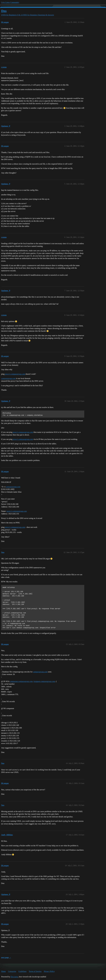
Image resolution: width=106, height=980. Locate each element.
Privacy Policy (49, 971)
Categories (12, 971)
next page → (6, 957)
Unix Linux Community (10, 2)
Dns (4, 11)
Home (4, 971)
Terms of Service (35, 971)
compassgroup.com (8, 378)
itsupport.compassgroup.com (44, 681)
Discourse (14, 977)
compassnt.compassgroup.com (21, 681)
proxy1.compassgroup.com (15, 374)
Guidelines (22, 971)
